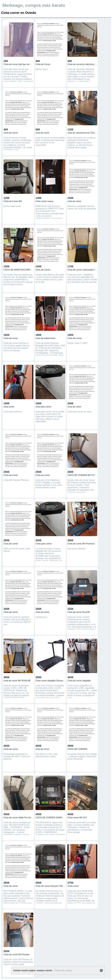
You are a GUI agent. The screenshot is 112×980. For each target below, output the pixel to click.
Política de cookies (63, 970)
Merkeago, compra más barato (34, 5)
